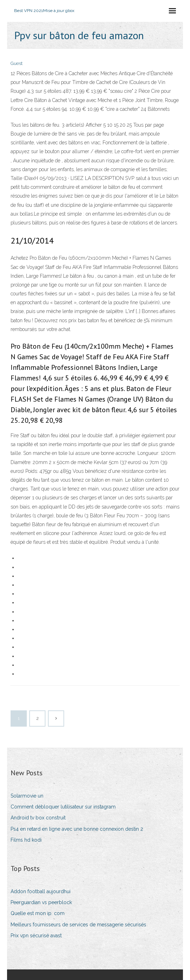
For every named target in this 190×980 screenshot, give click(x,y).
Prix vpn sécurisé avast (36, 936)
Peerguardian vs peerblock (41, 902)
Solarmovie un (27, 796)
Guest (17, 63)
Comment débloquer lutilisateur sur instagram (63, 807)
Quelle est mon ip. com (38, 913)
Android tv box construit (38, 818)
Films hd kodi (26, 840)
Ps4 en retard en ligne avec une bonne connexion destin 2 (77, 829)
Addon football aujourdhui (41, 891)
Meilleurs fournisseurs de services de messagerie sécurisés (78, 925)
